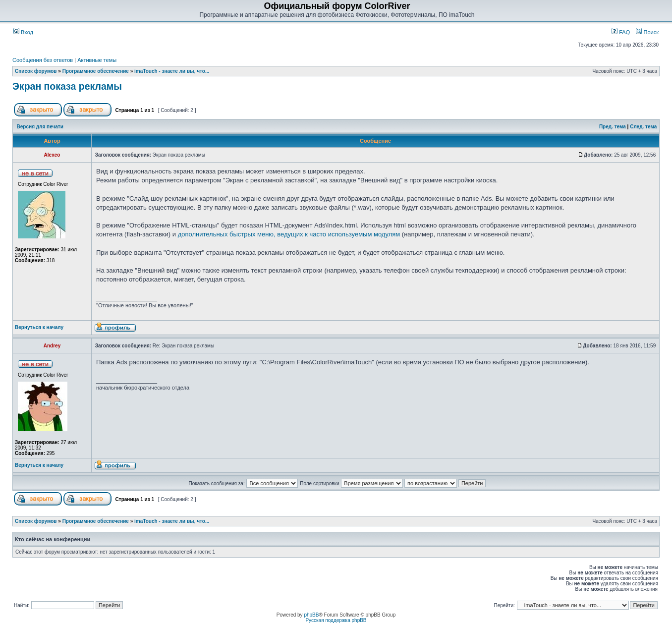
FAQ (621, 32)
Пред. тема (613, 127)
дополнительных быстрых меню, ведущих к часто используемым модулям (289, 234)
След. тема (643, 127)
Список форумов (36, 71)
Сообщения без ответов (43, 60)
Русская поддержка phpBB (336, 620)
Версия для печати (40, 127)
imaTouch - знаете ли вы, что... (172, 71)
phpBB (311, 615)
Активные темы (97, 60)
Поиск (647, 32)
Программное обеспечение (96, 71)
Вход (23, 32)
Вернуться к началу (39, 327)
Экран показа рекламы (67, 86)
